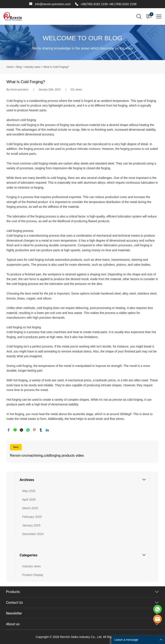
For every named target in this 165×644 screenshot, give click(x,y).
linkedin (47, 430)
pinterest (34, 430)
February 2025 (32, 517)
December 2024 (33, 534)
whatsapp (28, 430)
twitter (21, 430)
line (15, 430)
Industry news (32, 67)
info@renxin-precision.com (53, 4)
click (82, 42)
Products (13, 592)
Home (10, 67)
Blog (19, 67)
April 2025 (29, 500)
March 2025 (30, 508)
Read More (82, 452)
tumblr (41, 430)
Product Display (33, 575)
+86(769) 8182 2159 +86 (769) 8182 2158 (109, 4)
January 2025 (31, 525)
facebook (9, 430)
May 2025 (29, 491)
